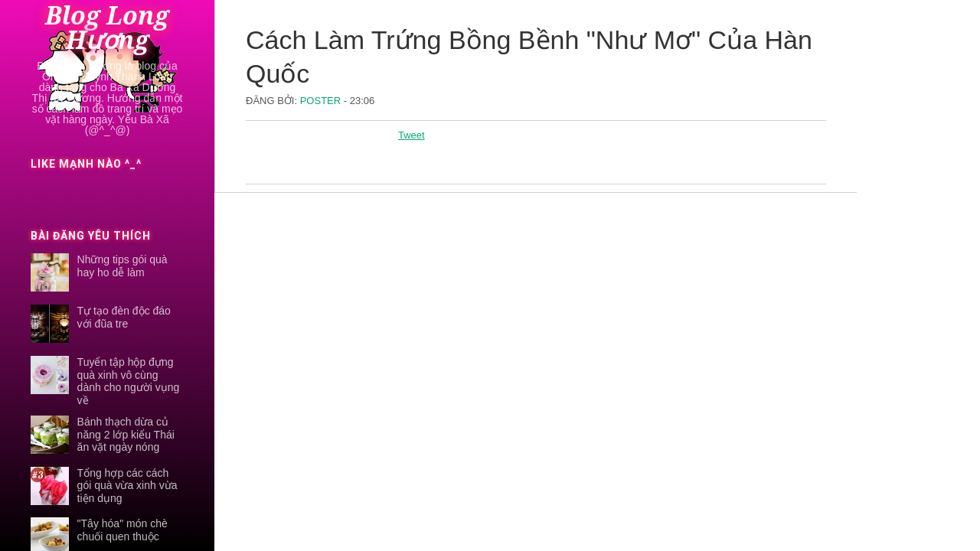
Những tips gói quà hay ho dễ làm (122, 266)
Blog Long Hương (107, 28)
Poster (322, 101)
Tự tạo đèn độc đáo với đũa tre (124, 317)
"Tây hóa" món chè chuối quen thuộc (122, 530)
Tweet (412, 135)
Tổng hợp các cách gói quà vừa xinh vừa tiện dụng (127, 486)
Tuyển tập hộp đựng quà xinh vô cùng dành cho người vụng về (129, 381)
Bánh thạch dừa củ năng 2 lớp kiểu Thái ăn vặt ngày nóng (126, 435)
